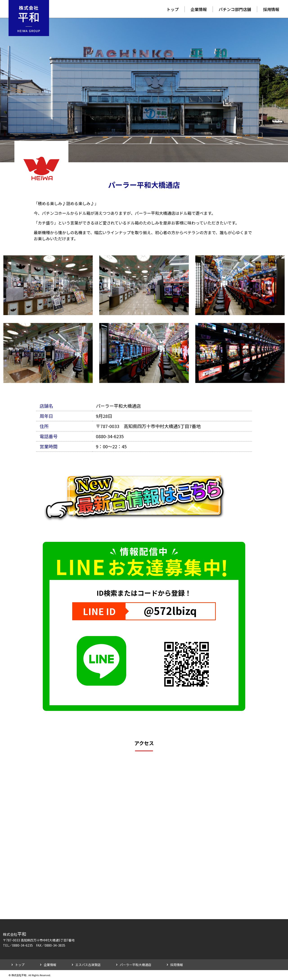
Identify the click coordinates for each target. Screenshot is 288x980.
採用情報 (271, 9)
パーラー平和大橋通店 (135, 965)
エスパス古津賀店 (88, 965)
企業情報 (199, 9)
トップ (173, 9)
